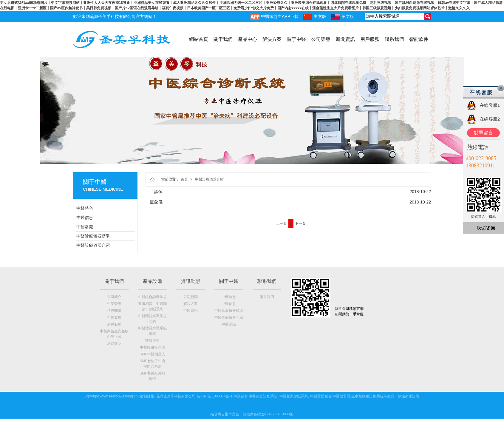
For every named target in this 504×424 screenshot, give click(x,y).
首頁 (184, 179)
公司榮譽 (321, 39)
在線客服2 (490, 119)
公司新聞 (191, 297)
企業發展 (114, 317)
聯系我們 (394, 39)
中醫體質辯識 (343, 396)
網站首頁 (199, 39)
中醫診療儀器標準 (93, 236)
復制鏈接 (147, 396)
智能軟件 (419, 39)
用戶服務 (370, 39)
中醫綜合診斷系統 (152, 297)
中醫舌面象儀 (321, 396)
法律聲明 (114, 343)
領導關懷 (114, 311)
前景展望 (152, 340)
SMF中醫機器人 (152, 354)
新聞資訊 (345, 39)
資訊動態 (191, 281)
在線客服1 (490, 105)
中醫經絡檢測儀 (152, 347)
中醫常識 (85, 227)
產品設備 (152, 281)
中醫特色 (85, 208)
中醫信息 (85, 218)
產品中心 (248, 39)
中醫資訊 (191, 311)
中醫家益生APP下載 (275, 17)
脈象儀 (156, 202)
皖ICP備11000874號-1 (215, 396)
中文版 (315, 17)
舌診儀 (156, 192)
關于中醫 (296, 39)
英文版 (343, 17)
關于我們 (223, 39)
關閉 (501, 88)
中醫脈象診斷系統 (294, 396)
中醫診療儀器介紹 (93, 245)
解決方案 (272, 39)
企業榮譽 (114, 304)
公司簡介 (114, 297)
